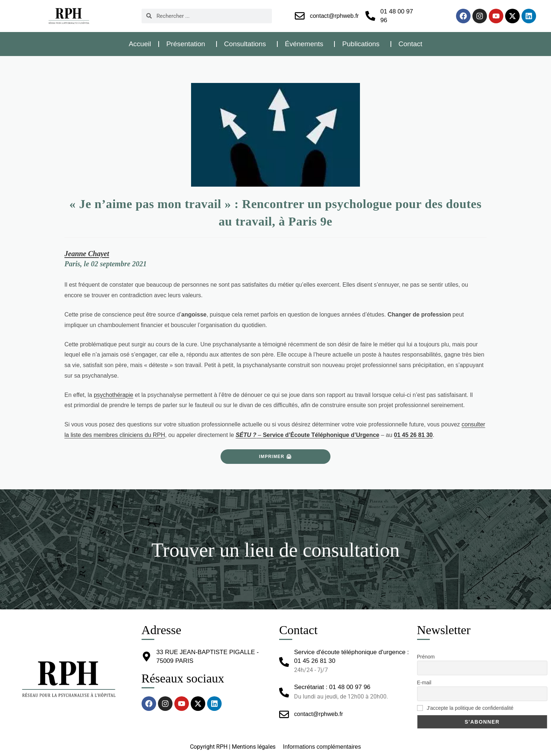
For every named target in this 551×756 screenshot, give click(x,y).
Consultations (247, 44)
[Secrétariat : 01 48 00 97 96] (284, 693)
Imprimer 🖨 (275, 457)
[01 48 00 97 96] (370, 16)
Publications (362, 44)
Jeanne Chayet (87, 254)
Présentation (188, 44)
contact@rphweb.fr (334, 16)
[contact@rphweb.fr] (300, 16)
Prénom (426, 657)
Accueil (140, 44)
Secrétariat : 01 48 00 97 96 (332, 687)
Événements (306, 44)
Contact (410, 44)
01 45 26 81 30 (413, 435)
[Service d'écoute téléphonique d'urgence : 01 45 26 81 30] (284, 662)
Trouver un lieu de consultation (275, 549)
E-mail (424, 683)
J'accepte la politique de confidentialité (465, 708)
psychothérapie (114, 395)
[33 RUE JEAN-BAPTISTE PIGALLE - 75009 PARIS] (146, 656)
